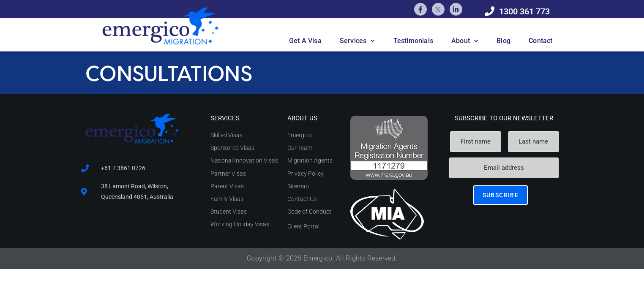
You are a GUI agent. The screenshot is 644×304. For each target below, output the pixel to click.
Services (357, 41)
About (465, 41)
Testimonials (413, 41)
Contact (540, 41)
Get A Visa (305, 41)
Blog (503, 41)
